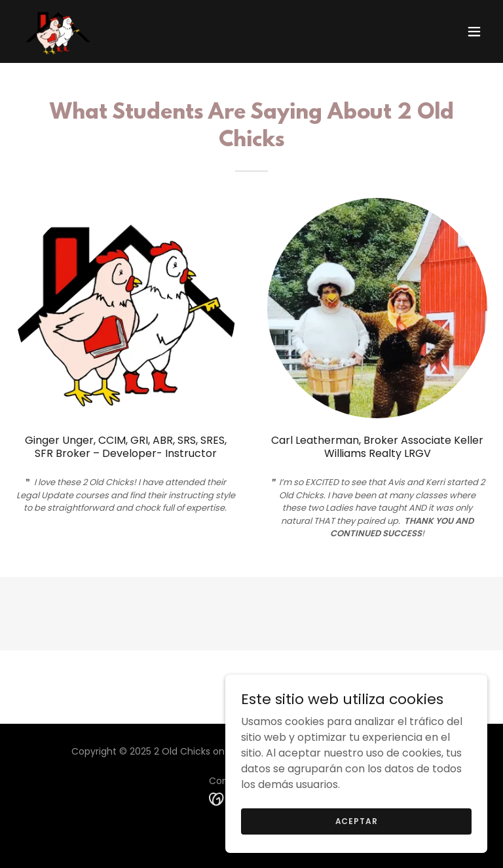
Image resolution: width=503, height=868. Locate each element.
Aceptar (357, 820)
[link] (58, 31)
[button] (474, 31)
